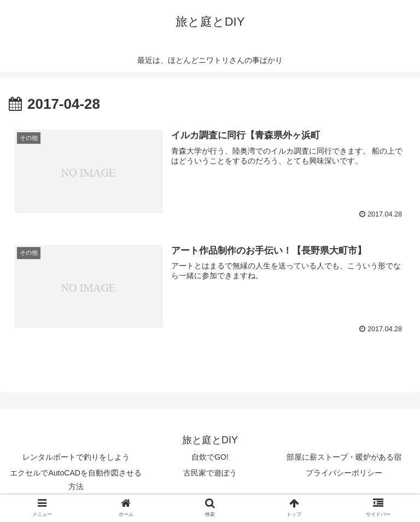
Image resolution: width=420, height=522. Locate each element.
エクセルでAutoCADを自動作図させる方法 (75, 480)
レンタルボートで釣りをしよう (76, 457)
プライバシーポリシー (344, 473)
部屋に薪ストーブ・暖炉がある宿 (344, 457)
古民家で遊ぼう (210, 473)
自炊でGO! (210, 457)
